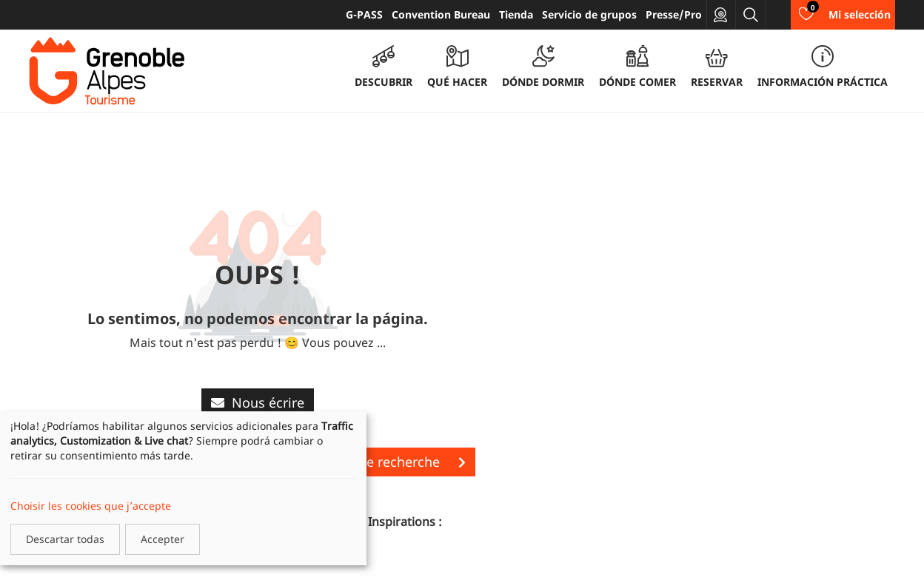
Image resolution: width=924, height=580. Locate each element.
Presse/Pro (674, 14)
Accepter (163, 539)
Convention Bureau (441, 14)
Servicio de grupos (589, 14)
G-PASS (364, 14)
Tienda (516, 14)
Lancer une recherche (385, 462)
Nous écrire (258, 402)
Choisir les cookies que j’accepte (91, 506)
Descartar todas (65, 539)
